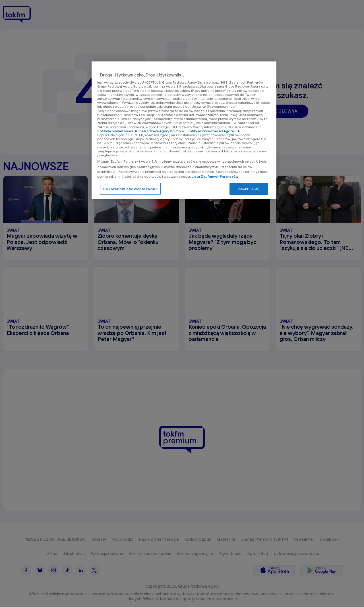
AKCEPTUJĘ (249, 189)
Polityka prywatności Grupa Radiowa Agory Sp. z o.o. (141, 131)
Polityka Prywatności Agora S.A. (214, 131)
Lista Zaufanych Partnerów (215, 176)
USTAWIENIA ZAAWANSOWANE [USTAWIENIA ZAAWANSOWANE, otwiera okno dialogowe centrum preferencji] (130, 189)
